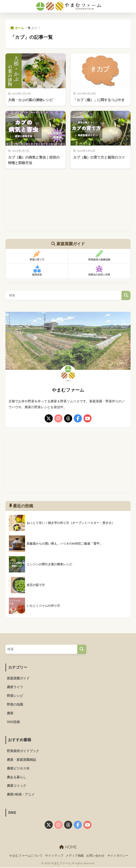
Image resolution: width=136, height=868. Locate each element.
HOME (68, 848)
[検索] (82, 649)
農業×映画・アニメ (21, 795)
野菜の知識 (15, 705)
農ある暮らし (17, 778)
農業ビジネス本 (18, 769)
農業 (10, 714)
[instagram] (58, 418)
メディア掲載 (75, 856)
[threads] (68, 418)
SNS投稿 (13, 722)
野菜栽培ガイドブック (23, 751)
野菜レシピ (15, 696)
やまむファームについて (26, 856)
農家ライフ (15, 687)
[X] (49, 418)
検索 (126, 295)
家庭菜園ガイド (18, 679)
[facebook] (78, 418)
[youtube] (88, 418)
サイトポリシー (118, 856)
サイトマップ (54, 856)
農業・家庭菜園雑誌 (21, 760)
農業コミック (17, 786)
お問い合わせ (95, 856)
